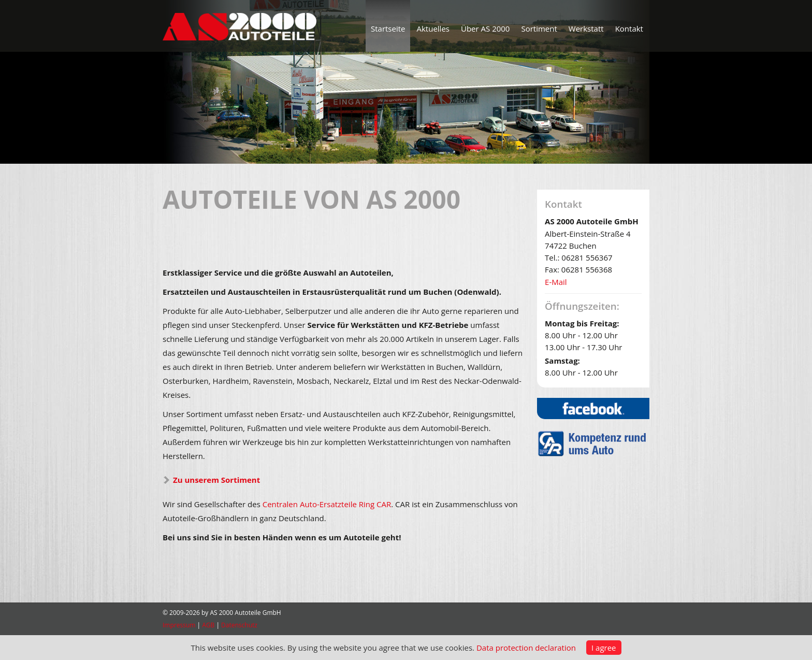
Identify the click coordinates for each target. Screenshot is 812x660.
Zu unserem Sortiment (216, 480)
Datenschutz (239, 625)
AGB (208, 625)
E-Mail (556, 282)
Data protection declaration (526, 648)
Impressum (179, 625)
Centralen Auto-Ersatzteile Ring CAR (327, 504)
